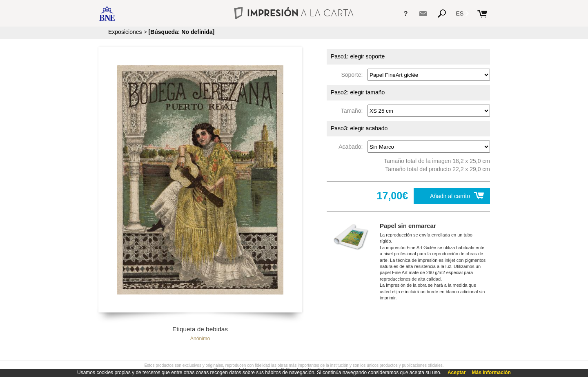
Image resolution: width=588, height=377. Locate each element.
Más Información (491, 373)
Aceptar (457, 373)
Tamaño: (353, 111)
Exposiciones (125, 32)
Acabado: (352, 147)
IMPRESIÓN (294, 13)
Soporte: (353, 75)
